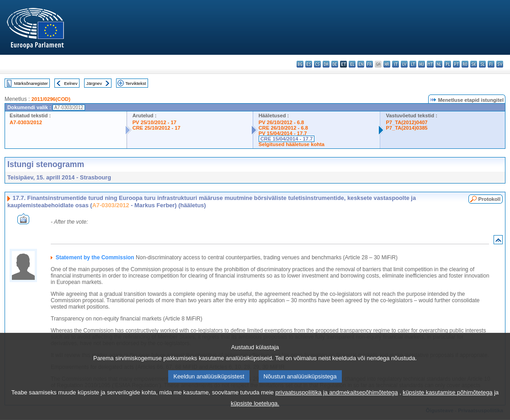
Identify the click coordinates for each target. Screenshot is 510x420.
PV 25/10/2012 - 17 (154, 122)
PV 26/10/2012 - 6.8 (282, 122)
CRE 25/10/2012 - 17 (157, 128)
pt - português (456, 64)
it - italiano (396, 64)
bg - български (300, 64)
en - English (361, 64)
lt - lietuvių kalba (413, 64)
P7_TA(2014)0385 (406, 128)
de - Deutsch (335, 64)
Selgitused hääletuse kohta (292, 144)
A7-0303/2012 (26, 122)
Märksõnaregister (31, 83)
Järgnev (94, 83)
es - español (309, 64)
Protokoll (489, 199)
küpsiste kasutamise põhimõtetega (447, 399)
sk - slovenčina (474, 64)
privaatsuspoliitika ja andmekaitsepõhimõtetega (336, 399)
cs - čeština (317, 64)
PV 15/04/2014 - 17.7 (283, 133)
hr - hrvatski (387, 64)
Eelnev (71, 83)
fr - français (369, 64)
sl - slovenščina (482, 64)
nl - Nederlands (439, 64)
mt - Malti (430, 64)
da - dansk (326, 64)
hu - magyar (422, 64)
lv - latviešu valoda (404, 64)
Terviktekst (135, 83)
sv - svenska (500, 64)
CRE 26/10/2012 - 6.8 (283, 128)
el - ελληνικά (352, 64)
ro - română (465, 64)
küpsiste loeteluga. (255, 410)
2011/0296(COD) (51, 99)
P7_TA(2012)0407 (406, 122)
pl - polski (448, 64)
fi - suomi (491, 64)
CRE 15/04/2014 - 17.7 (287, 139)
